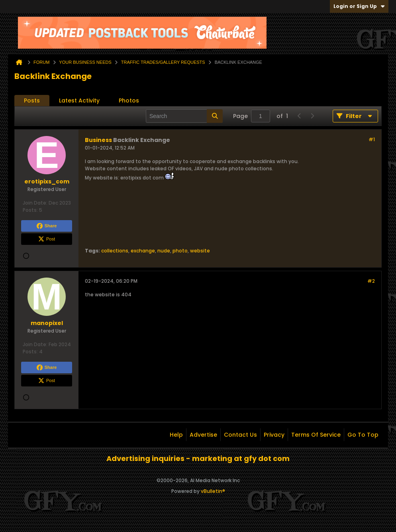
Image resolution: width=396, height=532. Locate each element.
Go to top (363, 435)
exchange (143, 251)
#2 (371, 281)
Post (47, 239)
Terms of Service (316, 435)
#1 (372, 139)
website (200, 251)
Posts (32, 100)
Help (176, 435)
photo (180, 251)
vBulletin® (213, 491)
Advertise (203, 435)
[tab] (32, 101)
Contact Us (240, 435)
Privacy (274, 435)
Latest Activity (79, 100)
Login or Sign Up (359, 6)
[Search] (184, 116)
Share (47, 226)
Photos (129, 100)
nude (164, 251)
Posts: (30, 210)
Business (98, 140)
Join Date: (35, 203)
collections (115, 251)
